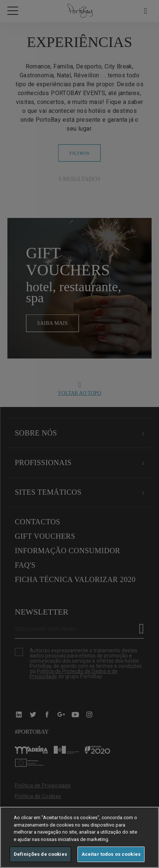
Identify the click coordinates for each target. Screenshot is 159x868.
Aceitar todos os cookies (111, 854)
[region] (79, 837)
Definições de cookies (40, 854)
